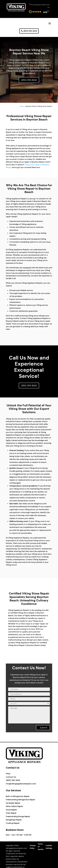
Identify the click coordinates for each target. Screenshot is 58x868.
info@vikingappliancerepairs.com (21, 784)
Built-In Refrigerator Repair (18, 796)
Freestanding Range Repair (18, 816)
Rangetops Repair (14, 820)
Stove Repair (11, 810)
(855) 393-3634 (30, 31)
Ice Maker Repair (13, 803)
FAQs (8, 774)
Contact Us (11, 777)
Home (22, 106)
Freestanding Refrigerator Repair (21, 800)
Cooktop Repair (13, 823)
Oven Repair (11, 813)
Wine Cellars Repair (14, 806)
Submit (44, 728)
